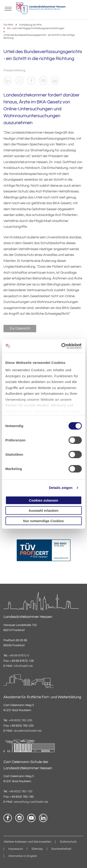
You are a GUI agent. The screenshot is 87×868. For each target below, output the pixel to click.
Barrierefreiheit (61, 849)
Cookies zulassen (44, 500)
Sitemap (37, 849)
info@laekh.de (23, 666)
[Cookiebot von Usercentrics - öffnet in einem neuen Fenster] (62, 346)
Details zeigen (61, 488)
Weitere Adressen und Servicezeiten (27, 842)
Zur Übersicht (20, 328)
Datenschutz (68, 842)
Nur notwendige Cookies (44, 521)
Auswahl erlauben (43, 510)
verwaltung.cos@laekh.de (31, 802)
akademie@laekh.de (28, 731)
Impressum (16, 849)
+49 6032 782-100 (20, 792)
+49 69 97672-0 (19, 656)
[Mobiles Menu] (8, 8)
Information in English (23, 856)
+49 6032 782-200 (20, 720)
